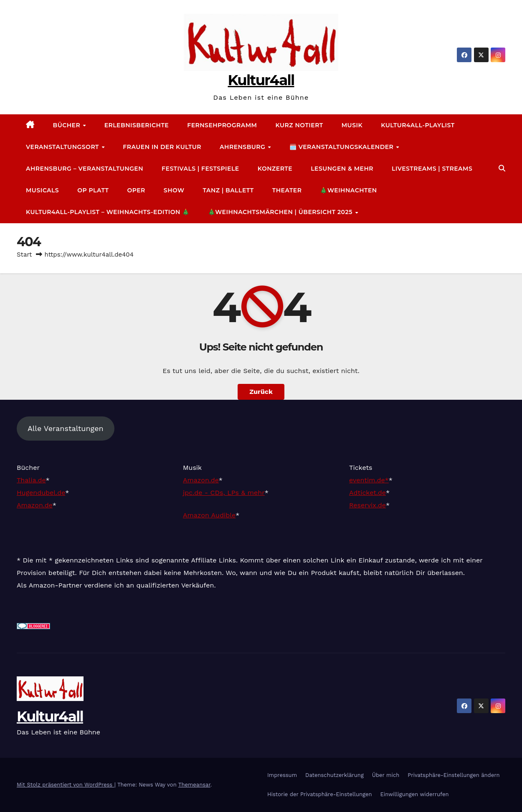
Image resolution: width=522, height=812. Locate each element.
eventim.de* (369, 480)
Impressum (282, 775)
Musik (352, 125)
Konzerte (275, 169)
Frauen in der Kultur (162, 147)
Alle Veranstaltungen (66, 428)
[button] (502, 168)
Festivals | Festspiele (200, 169)
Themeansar (194, 785)
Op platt (93, 190)
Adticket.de (367, 493)
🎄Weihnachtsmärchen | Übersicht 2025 (281, 212)
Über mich (386, 775)
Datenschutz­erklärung (334, 775)
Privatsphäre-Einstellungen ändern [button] (454, 775)
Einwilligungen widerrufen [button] (414, 794)
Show (174, 190)
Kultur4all (261, 80)
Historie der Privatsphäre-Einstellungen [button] (319, 794)
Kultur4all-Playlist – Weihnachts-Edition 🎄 (108, 212)
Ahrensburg (243, 147)
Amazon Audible (209, 515)
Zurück (261, 392)
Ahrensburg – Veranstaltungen (85, 169)
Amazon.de (35, 505)
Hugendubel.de (41, 493)
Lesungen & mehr (342, 169)
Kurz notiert (299, 125)
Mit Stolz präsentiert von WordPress (66, 785)
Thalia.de (31, 480)
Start (24, 255)
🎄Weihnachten (348, 190)
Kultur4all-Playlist (418, 125)
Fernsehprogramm (222, 125)
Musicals (42, 190)
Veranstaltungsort (63, 147)
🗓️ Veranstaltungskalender (342, 147)
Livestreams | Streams (432, 169)
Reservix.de (367, 505)
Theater (287, 190)
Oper (136, 190)
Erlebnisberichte (137, 125)
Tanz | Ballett (228, 190)
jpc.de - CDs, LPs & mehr (224, 493)
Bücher (68, 125)
